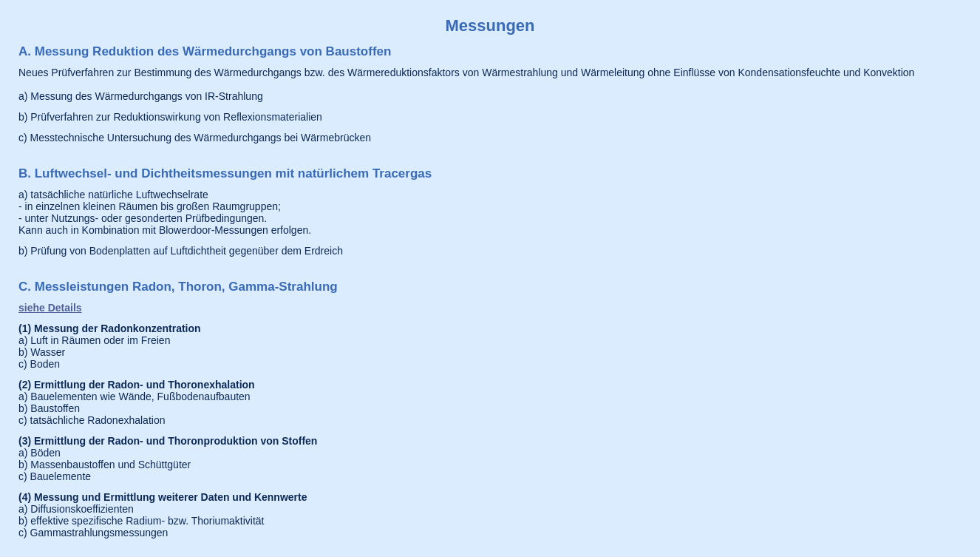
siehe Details (50, 308)
